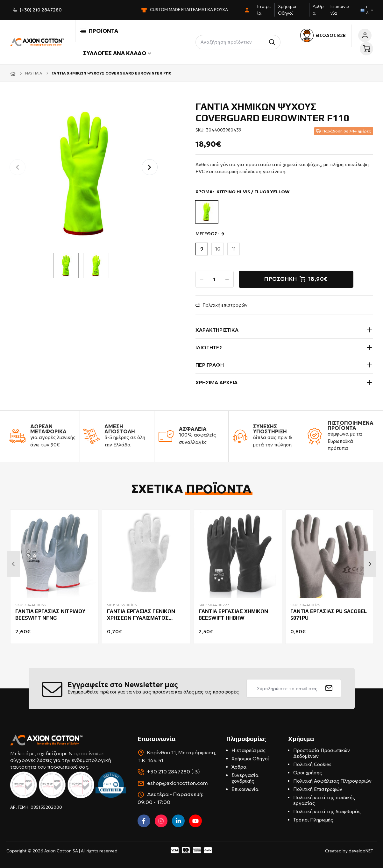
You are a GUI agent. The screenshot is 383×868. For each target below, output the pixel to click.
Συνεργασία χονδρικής (245, 778)
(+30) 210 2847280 (41, 10)
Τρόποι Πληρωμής (313, 820)
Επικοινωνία (245, 789)
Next (370, 564)
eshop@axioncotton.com (177, 783)
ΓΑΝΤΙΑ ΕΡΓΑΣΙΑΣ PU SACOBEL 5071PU (329, 615)
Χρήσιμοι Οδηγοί (250, 759)
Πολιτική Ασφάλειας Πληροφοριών (332, 781)
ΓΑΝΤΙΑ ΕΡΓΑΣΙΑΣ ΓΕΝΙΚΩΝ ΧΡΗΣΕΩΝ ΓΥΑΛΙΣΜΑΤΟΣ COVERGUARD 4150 (141, 615)
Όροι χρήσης (308, 773)
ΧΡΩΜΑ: (243, 192)
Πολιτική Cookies (312, 764)
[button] (150, 167)
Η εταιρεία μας (248, 750)
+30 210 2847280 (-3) (174, 772)
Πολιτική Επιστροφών (318, 789)
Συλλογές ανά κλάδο (117, 53)
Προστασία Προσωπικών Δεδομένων (322, 753)
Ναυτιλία (34, 73)
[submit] (329, 688)
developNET (361, 851)
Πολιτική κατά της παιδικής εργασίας (324, 800)
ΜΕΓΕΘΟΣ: (210, 234)
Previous (13, 564)
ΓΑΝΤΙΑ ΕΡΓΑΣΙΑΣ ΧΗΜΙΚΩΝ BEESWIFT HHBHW (233, 615)
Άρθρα (239, 767)
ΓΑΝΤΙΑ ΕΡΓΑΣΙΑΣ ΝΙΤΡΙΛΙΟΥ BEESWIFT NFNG (50, 615)
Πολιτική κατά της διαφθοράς (327, 811)
